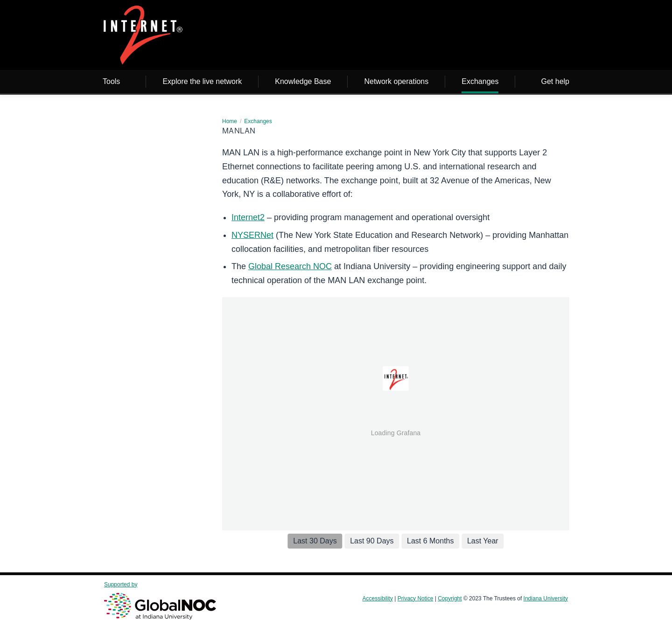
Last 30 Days (315, 541)
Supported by (160, 600)
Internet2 (248, 217)
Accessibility (378, 598)
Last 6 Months (430, 541)
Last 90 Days (372, 541)
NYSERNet (252, 235)
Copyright (450, 598)
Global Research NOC (290, 266)
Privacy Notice (416, 598)
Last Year (483, 541)
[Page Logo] (143, 37)
